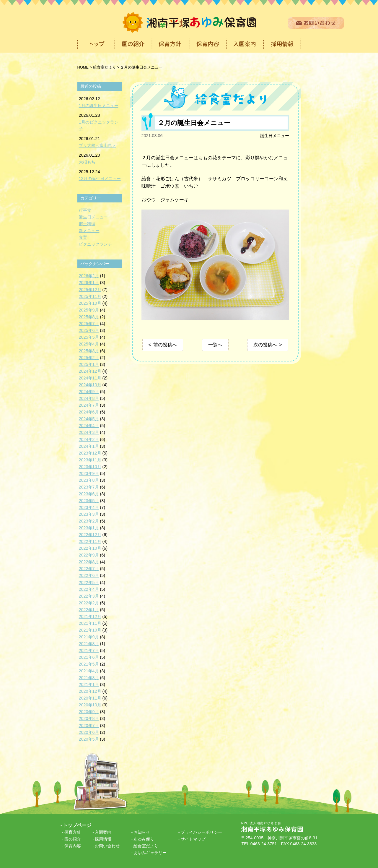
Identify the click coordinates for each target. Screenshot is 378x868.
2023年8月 (89, 480)
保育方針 (73, 832)
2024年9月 (89, 392)
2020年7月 (89, 726)
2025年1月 (89, 364)
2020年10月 (90, 705)
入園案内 (103, 832)
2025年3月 (89, 351)
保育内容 (73, 846)
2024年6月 (89, 412)
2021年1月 (89, 684)
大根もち (87, 162)
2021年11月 (90, 623)
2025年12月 (90, 290)
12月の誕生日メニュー (100, 179)
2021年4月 (89, 671)
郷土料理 (87, 224)
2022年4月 (89, 589)
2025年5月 (89, 337)
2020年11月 (90, 698)
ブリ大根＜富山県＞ (97, 145)
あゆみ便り (144, 839)
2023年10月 (90, 467)
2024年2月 (89, 439)
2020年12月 (90, 691)
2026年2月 (89, 276)
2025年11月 (90, 296)
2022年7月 (89, 569)
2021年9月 (89, 637)
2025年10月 (90, 303)
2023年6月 (89, 494)
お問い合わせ (107, 846)
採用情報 (103, 839)
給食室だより (146, 846)
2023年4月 (89, 507)
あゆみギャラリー (150, 853)
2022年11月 (90, 541)
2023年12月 (90, 453)
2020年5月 (89, 739)
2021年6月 (89, 657)
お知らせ (142, 832)
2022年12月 (90, 535)
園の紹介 (73, 839)
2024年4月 (89, 426)
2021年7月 (89, 650)
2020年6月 (89, 732)
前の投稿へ (165, 345)
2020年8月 (89, 718)
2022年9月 (89, 555)
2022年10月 (90, 548)
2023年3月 (89, 514)
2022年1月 (89, 610)
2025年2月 (89, 358)
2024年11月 (90, 378)
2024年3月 (89, 432)
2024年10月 (90, 385)
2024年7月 (89, 405)
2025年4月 (89, 344)
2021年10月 (90, 630)
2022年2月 (89, 603)
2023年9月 (89, 473)
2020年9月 (89, 712)
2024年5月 (89, 419)
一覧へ (215, 345)
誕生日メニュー (275, 136)
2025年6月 (89, 330)
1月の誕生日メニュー (99, 106)
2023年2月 (89, 521)
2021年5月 (89, 664)
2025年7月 (89, 324)
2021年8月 (89, 644)
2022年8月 (89, 562)
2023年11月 (90, 460)
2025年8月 (89, 317)
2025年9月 (89, 310)
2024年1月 (89, 446)
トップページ (77, 825)
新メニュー (89, 231)
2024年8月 (89, 398)
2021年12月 (90, 616)
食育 (83, 237)
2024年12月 (90, 371)
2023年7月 (89, 487)
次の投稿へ (265, 345)
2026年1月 (89, 283)
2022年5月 (89, 583)
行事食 (85, 210)
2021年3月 (89, 678)
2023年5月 (89, 501)
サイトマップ (193, 839)
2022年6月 (89, 575)
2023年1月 (89, 528)
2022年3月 (89, 596)
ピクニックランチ (95, 244)
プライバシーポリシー (201, 832)
